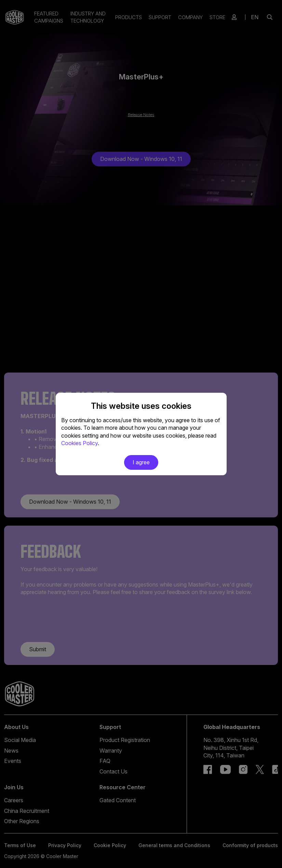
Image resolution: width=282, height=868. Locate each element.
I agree (141, 462)
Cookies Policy (79, 443)
